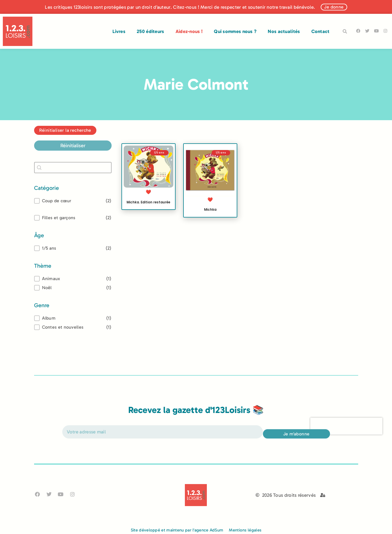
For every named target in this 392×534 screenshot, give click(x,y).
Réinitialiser (73, 146)
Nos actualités (284, 31)
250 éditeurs (150, 31)
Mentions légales (245, 530)
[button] (345, 32)
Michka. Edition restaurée (148, 202)
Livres (119, 31)
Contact (321, 31)
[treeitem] (73, 248)
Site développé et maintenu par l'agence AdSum (177, 530)
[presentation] (346, 432)
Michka (210, 210)
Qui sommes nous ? (235, 31)
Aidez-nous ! (189, 31)
